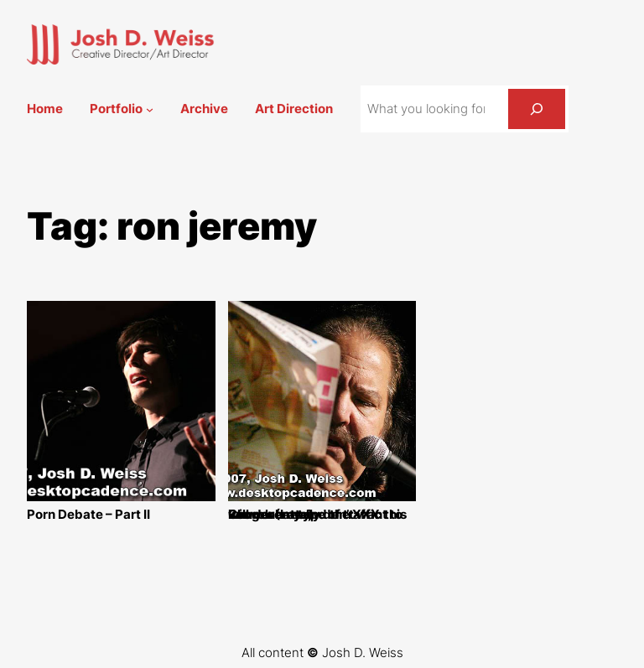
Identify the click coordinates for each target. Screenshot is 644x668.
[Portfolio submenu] (150, 109)
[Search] (537, 109)
